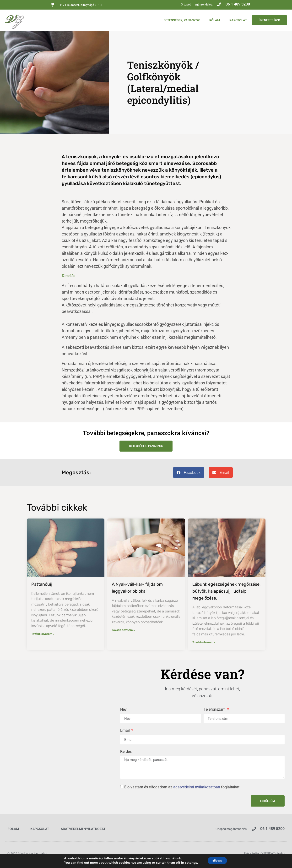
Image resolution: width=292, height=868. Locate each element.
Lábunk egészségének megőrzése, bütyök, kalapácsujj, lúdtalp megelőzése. (226, 591)
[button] (189, 472)
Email (125, 731)
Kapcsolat (233, 20)
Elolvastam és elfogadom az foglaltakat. (182, 787)
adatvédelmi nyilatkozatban (197, 787)
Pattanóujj (42, 584)
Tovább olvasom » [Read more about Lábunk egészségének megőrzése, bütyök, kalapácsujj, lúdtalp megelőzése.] (204, 642)
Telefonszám (215, 710)
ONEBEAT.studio (273, 853)
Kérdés (126, 752)
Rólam (210, 20)
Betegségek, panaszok (177, 20)
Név (123, 710)
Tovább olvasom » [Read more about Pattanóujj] (43, 634)
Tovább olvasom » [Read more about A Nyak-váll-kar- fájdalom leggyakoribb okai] (123, 630)
